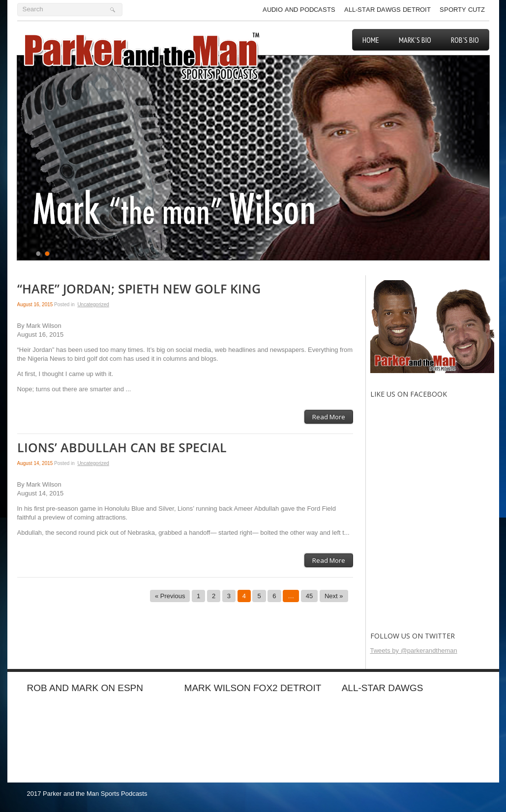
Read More (329, 417)
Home (371, 40)
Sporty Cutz (462, 10)
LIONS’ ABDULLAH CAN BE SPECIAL (122, 448)
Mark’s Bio (415, 40)
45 (309, 596)
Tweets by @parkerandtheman (414, 651)
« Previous (170, 596)
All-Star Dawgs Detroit (387, 10)
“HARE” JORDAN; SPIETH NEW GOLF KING (139, 289)
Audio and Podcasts (299, 10)
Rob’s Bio (465, 40)
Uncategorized (93, 304)
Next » (334, 596)
